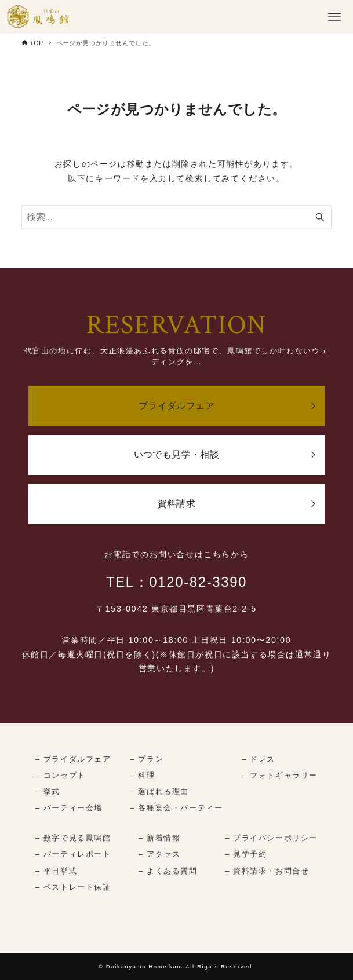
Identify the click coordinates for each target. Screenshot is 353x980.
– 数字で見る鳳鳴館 (73, 838)
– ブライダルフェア (73, 759)
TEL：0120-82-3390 (176, 582)
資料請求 (177, 504)
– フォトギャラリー (280, 775)
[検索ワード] (177, 217)
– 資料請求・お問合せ (267, 871)
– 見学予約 (246, 854)
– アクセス (159, 854)
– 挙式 (48, 791)
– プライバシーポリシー (271, 838)
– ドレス (259, 759)
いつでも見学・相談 (177, 454)
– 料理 (143, 775)
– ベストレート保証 (73, 887)
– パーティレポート (73, 854)
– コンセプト (61, 775)
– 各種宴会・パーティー (177, 808)
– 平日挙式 (56, 871)
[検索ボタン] (320, 217)
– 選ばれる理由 (160, 791)
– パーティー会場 (69, 808)
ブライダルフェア (176, 406)
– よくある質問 (168, 871)
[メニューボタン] (334, 17)
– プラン (147, 759)
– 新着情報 (159, 838)
